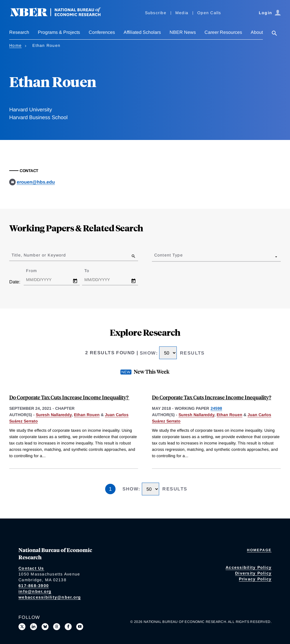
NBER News (183, 32)
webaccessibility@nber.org (50, 597)
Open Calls (209, 13)
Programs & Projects (59, 32)
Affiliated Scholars (142, 32)
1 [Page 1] (110, 489)
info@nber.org (35, 591)
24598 (216, 408)
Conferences (102, 32)
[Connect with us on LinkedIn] (34, 627)
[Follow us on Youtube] (80, 627)
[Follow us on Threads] (57, 627)
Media (182, 13)
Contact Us (31, 568)
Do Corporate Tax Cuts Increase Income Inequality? (69, 397)
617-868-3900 (34, 586)
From (37, 271)
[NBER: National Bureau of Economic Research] (60, 15)
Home (15, 45)
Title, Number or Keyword (39, 255)
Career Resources (223, 32)
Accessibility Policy (249, 567)
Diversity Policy (253, 573)
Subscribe (156, 13)
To (92, 271)
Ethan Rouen (87, 415)
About (257, 32)
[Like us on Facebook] (68, 627)
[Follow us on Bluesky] (45, 627)
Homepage (259, 550)
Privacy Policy (255, 579)
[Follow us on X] (22, 627)
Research (19, 32)
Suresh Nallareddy (54, 415)
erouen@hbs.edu (36, 182)
